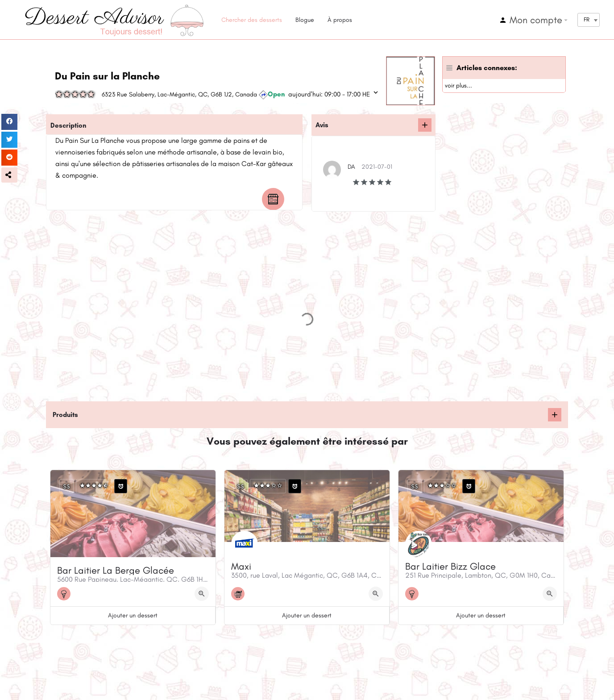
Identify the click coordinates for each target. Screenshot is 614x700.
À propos (340, 20)
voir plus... (458, 85)
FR (587, 19)
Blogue (305, 20)
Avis (322, 125)
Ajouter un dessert (133, 615)
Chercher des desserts (252, 20)
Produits (65, 415)
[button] (9, 175)
